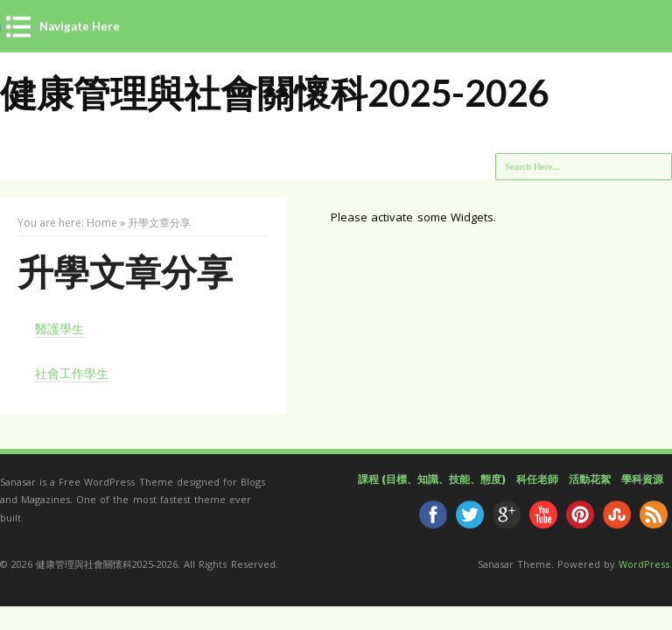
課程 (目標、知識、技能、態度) (432, 479)
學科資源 (642, 479)
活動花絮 (590, 479)
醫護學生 (59, 329)
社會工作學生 (72, 373)
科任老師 (537, 479)
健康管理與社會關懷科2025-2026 (274, 93)
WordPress (644, 564)
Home (102, 223)
